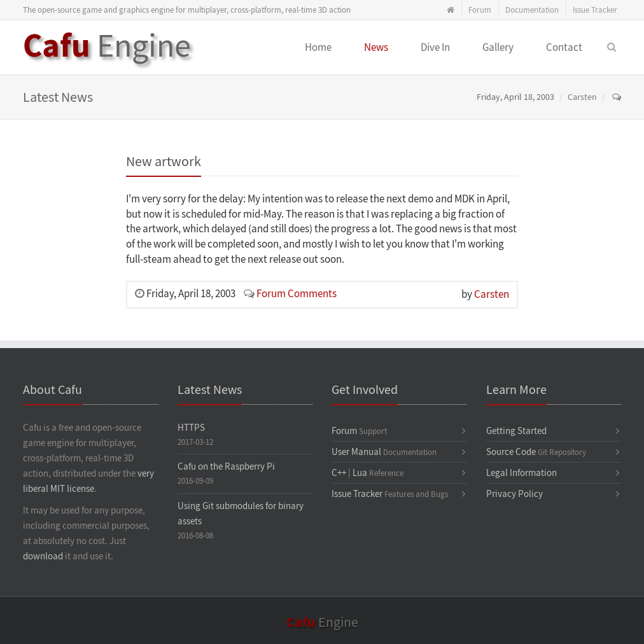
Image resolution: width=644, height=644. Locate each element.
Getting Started (516, 431)
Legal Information (521, 473)
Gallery (498, 48)
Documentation (532, 10)
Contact (564, 48)
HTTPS (191, 428)
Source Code (511, 452)
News (376, 48)
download (43, 556)
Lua (360, 473)
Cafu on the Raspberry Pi (226, 467)
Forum (480, 10)
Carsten (582, 97)
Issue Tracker (595, 10)
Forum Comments (297, 294)
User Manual (356, 452)
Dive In (435, 48)
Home (318, 48)
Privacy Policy (514, 494)
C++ (339, 473)
